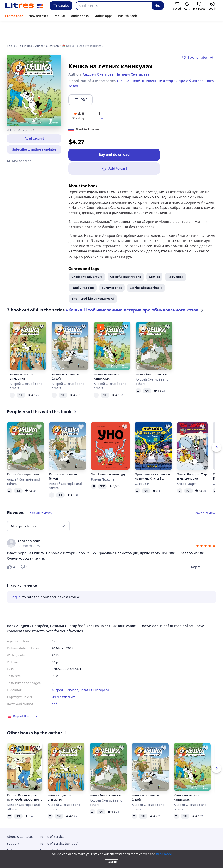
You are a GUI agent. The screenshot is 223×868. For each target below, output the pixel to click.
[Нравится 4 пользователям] (12, 550)
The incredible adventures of (93, 282)
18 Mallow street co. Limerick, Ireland (111, 860)
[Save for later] (42, 310)
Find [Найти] (158, 6)
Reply (196, 550)
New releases (38, 16)
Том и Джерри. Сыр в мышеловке (192, 460)
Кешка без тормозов (152, 358)
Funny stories (112, 271)
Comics (155, 260)
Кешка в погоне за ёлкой (66, 360)
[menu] (38, 510)
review (99, 100)
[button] (79, 97)
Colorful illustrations (126, 260)
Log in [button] (16, 581)
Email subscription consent (59, 841)
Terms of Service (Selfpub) (59, 827)
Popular (60, 16)
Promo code (14, 16)
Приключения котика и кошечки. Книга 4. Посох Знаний (153, 460)
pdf (54, 687)
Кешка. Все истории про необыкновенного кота (24, 781)
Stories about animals (146, 271)
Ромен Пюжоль (103, 463)
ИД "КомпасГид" (64, 680)
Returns (13, 834)
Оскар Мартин (188, 467)
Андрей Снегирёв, (66, 673)
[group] (111, 527)
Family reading (83, 271)
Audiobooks (80, 16)
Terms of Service (52, 820)
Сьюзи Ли (142, 467)
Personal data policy (55, 834)
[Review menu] (212, 550)
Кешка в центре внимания (22, 360)
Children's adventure (87, 260)
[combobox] (114, 6)
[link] (105, 525)
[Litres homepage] (24, 6)
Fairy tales (176, 260)
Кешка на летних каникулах (106, 360)
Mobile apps (103, 16)
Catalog (61, 6)
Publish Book (127, 16)
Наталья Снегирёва (94, 673)
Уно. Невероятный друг (109, 458)
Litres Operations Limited (112, 856)
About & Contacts (20, 820)
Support (13, 827)
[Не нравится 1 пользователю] (25, 550)
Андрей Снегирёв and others (26, 369)
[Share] (213, 39)
